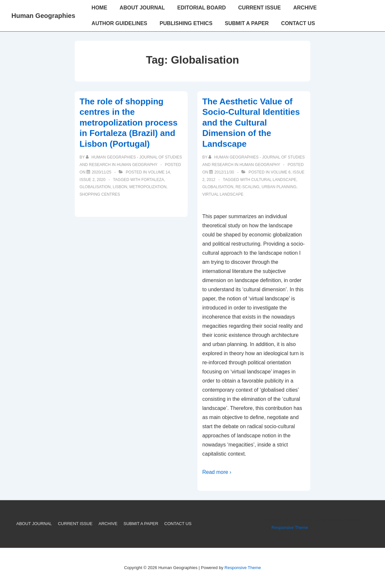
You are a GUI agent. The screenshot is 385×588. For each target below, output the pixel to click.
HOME (100, 8)
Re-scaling (247, 187)
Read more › (217, 472)
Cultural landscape (274, 180)
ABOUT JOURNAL (142, 8)
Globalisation (95, 187)
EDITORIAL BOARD (201, 8)
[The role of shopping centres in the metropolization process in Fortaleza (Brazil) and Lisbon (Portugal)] (101, 172)
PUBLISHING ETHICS (186, 23)
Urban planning (279, 187)
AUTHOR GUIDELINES (120, 23)
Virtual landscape (223, 194)
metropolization (148, 187)
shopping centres (100, 194)
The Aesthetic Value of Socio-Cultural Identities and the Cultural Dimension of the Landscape (251, 123)
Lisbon (120, 187)
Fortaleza (153, 180)
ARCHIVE (305, 8)
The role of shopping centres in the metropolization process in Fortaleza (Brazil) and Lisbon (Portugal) (129, 123)
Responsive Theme (290, 528)
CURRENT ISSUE (260, 8)
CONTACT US (298, 23)
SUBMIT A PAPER (247, 23)
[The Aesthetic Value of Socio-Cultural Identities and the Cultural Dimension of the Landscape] (224, 172)
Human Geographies (43, 16)
